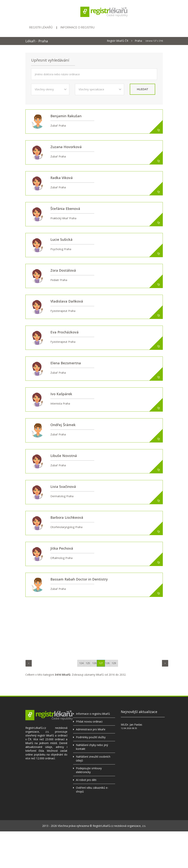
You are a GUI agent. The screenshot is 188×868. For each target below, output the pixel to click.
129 (114, 663)
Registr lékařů (41, 27)
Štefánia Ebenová (65, 209)
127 (101, 663)
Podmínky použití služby (91, 737)
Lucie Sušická (61, 239)
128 (107, 663)
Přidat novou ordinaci (89, 721)
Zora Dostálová (63, 270)
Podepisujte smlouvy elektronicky (89, 770)
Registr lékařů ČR (118, 41)
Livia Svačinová (63, 487)
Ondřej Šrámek (63, 425)
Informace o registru (77, 27)
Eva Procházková (65, 332)
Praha (138, 41)
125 (88, 663)
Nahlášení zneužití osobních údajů (93, 758)
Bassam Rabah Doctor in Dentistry (79, 579)
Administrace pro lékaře (91, 729)
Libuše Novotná (64, 456)
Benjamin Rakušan (66, 116)
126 (94, 663)
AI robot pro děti (86, 780)
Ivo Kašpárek (61, 394)
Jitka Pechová (62, 548)
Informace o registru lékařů (93, 714)
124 (81, 663)
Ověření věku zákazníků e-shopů (92, 790)
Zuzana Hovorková (66, 147)
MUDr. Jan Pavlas (132, 725)
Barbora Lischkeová (67, 517)
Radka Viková (62, 178)
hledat (142, 89)
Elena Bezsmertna (66, 363)
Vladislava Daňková (67, 301)
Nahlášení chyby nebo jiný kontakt (92, 747)
